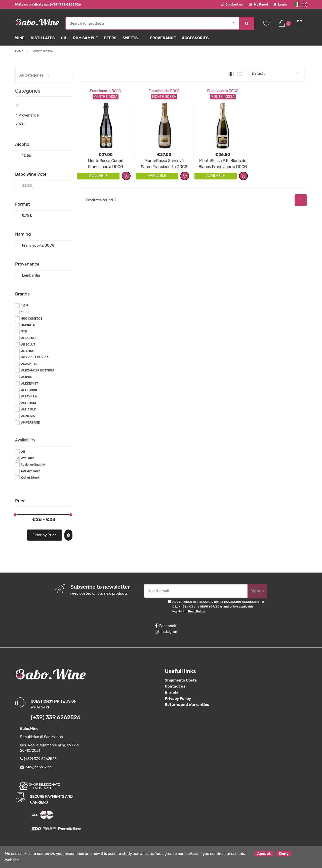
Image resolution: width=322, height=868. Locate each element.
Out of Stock (30, 478)
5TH (24, 331)
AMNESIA (28, 416)
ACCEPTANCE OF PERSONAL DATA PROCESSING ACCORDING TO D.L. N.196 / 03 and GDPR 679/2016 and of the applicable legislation (218, 607)
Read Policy (197, 611)
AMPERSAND (31, 423)
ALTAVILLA (29, 396)
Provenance (163, 38)
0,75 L (27, 216)
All (23, 452)
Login (280, 4)
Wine (20, 38)
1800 (25, 312)
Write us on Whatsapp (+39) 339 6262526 (48, 4)
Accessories (195, 38)
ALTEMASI (29, 403)
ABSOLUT (28, 345)
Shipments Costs (181, 680)
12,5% (27, 156)
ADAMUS (28, 351)
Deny (284, 854)
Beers (110, 38)
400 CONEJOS (32, 319)
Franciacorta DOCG (105, 91)
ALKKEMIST (30, 384)
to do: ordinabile (33, 465)
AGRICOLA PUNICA (35, 357)
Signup (257, 591)
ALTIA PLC (29, 409)
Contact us (232, 4)
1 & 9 (25, 306)
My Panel (259, 4)
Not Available (31, 471)
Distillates (43, 38)
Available (28, 458)
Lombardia (31, 275)
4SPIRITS (28, 325)
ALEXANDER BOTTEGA (38, 370)
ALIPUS (27, 377)
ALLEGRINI (29, 390)
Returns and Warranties (187, 705)
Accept (264, 854)
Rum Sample (85, 38)
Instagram (167, 632)
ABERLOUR (29, 338)
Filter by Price (45, 535)
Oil (64, 38)
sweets (130, 38)
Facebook (166, 626)
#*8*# (27, 186)
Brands (171, 692)
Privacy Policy (178, 699)
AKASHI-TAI (30, 364)
